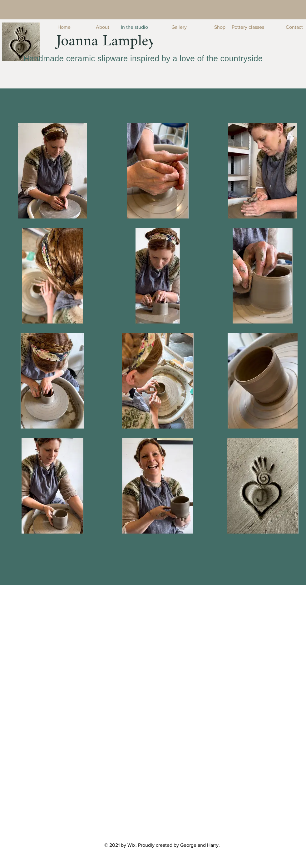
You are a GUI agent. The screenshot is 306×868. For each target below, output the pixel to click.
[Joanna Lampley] (106, 42)
